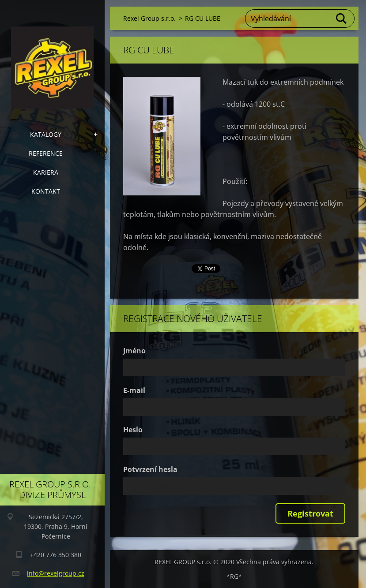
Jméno (134, 351)
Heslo (133, 430)
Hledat (342, 19)
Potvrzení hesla (150, 469)
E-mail (134, 390)
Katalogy (46, 134)
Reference (46, 153)
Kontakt (46, 191)
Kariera (46, 172)
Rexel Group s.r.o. (149, 18)
